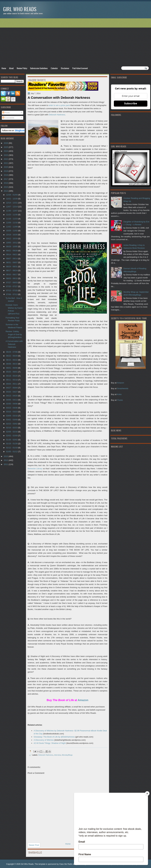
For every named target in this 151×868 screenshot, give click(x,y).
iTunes (120, 400)
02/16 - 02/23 (12, 428)
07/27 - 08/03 (12, 282)
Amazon (120, 383)
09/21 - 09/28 (12, 251)
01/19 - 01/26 (12, 444)
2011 (6, 464)
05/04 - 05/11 (12, 384)
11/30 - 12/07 (12, 211)
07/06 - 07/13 (12, 294)
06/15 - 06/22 (12, 360)
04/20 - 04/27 (12, 392)
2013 (6, 456)
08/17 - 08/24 (12, 270)
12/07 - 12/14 (12, 207)
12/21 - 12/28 (12, 199)
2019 (6, 171)
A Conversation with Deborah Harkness (14, 344)
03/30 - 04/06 (12, 404)
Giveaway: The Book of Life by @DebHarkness (54, 737)
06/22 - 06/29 (12, 356)
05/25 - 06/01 (12, 372)
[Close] (147, 793)
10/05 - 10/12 (12, 243)
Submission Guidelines (39, 68)
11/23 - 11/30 (12, 215)
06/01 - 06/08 (12, 368)
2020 (6, 167)
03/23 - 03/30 (12, 408)
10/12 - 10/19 (12, 239)
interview (57, 755)
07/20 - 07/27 (12, 286)
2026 (6, 143)
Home (4, 68)
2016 (6, 183)
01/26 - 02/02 (12, 440)
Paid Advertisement (80, 68)
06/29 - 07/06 (12, 352)
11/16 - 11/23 (12, 219)
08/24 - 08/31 (12, 267)
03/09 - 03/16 (12, 416)
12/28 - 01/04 (12, 195)
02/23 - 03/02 (12, 424)
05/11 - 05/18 (12, 380)
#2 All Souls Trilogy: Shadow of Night (50, 743)
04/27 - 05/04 (12, 388)
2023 (6, 155)
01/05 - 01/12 (12, 452)
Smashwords (123, 388)
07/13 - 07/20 (12, 290)
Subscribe (131, 103)
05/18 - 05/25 (12, 376)
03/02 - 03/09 (12, 420)
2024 (6, 151)
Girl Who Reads (20, 9)
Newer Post (34, 845)
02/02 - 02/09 (12, 436)
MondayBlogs (67, 755)
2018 (6, 175)
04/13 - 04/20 (12, 396)
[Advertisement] (75, 42)
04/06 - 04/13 (12, 400)
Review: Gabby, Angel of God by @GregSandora (14, 334)
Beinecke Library (35, 469)
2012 (6, 460)
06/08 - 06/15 (12, 364)
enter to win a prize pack (59, 105)
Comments (8, 118)
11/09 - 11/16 (12, 223)
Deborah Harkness (57, 115)
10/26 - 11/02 (12, 231)
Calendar (54, 68)
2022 (6, 159)
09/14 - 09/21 (12, 254)
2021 (6, 163)
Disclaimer (65, 68)
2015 (6, 187)
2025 (6, 147)
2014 (6, 191)
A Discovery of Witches (44, 740)
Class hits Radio (66, 864)
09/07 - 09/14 (12, 259)
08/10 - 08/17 (12, 275)
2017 (6, 179)
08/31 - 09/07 (12, 262)
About (11, 68)
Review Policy (22, 68)
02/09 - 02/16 (12, 432)
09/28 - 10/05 (12, 247)
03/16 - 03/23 (12, 412)
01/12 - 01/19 (12, 448)
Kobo (119, 394)
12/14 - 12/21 (12, 203)
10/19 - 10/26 (12, 235)
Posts (6, 113)
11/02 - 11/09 (12, 227)
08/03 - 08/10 (12, 278)
